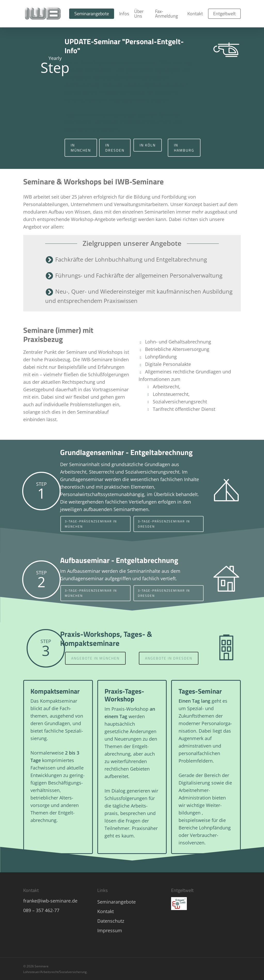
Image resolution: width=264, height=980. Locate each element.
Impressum (110, 930)
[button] (81, 148)
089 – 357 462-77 (41, 910)
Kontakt (106, 911)
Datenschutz (111, 921)
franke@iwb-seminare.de (50, 901)
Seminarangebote (117, 902)
